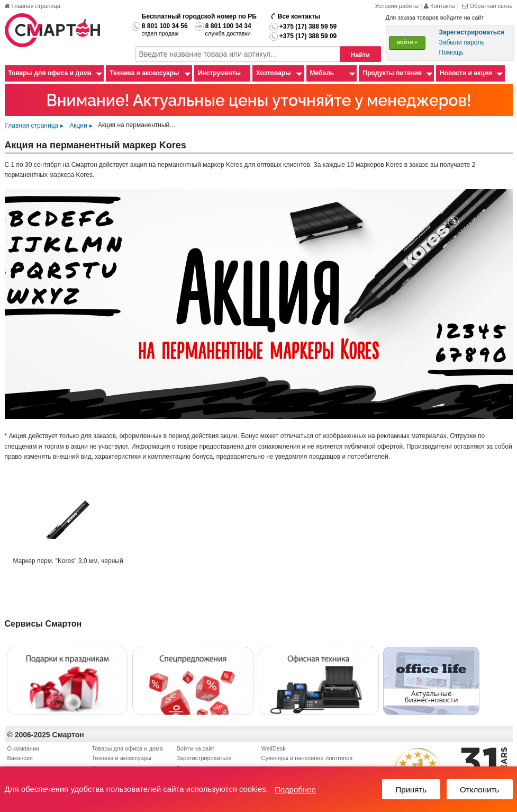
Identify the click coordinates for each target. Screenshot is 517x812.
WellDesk (274, 748)
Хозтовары (274, 73)
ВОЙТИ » (407, 42)
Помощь (451, 52)
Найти (360, 55)
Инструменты (219, 73)
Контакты (441, 6)
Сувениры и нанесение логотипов (307, 758)
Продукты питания (392, 73)
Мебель (322, 73)
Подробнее (295, 789)
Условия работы (397, 6)
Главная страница (33, 6)
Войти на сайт (196, 748)
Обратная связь (487, 6)
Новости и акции (466, 73)
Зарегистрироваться (204, 758)
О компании (24, 748)
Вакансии (20, 758)
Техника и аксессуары (144, 73)
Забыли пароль (462, 42)
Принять (411, 789)
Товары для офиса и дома (50, 73)
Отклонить (479, 789)
